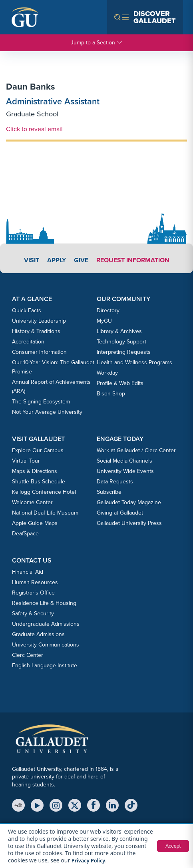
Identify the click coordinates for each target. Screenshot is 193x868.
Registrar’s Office (33, 593)
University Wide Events (125, 471)
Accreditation (28, 342)
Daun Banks (31, 87)
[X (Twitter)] (75, 805)
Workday (107, 373)
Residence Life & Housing (44, 603)
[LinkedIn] (112, 805)
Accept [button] (172, 846)
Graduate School (32, 114)
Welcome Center (32, 502)
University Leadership (39, 321)
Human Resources (35, 582)
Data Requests (115, 482)
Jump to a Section (97, 43)
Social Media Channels (124, 461)
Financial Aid (28, 572)
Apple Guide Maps (35, 523)
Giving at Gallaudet (120, 513)
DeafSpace (25, 534)
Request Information (133, 260)
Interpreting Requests (124, 352)
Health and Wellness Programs (134, 362)
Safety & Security (33, 614)
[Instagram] (56, 805)
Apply (57, 260)
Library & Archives (119, 331)
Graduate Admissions (38, 634)
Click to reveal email (34, 129)
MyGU (104, 321)
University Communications (46, 645)
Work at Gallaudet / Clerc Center (136, 450)
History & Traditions (36, 331)
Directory (108, 310)
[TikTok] (131, 805)
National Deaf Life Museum (45, 513)
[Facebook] (94, 805)
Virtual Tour (26, 461)
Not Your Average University (47, 412)
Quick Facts (27, 310)
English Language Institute (45, 665)
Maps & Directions (35, 471)
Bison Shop (111, 394)
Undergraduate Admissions (46, 624)
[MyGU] (18, 805)
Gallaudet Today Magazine (129, 502)
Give (81, 260)
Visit (32, 260)
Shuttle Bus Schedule (39, 482)
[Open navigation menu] (145, 17)
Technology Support (121, 342)
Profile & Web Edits (120, 383)
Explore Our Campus (38, 450)
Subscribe (109, 492)
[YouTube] (37, 805)
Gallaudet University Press (129, 523)
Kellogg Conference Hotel (44, 492)
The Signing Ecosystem (41, 402)
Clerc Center (28, 655)
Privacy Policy (117, 860)
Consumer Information (39, 352)
